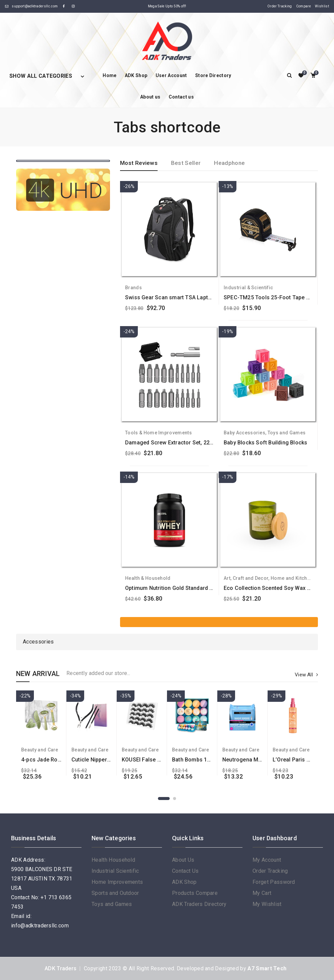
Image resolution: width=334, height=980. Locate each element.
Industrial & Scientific (248, 288)
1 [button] (164, 799)
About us (150, 97)
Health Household (113, 860)
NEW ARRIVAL (38, 674)
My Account (267, 860)
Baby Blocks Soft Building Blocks (265, 443)
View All (306, 675)
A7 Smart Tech (267, 968)
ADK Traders (61, 968)
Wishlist (322, 6)
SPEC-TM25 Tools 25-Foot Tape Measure (276, 297)
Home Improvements (117, 882)
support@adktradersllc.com (35, 6)
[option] (41, 735)
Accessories (38, 642)
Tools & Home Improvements (158, 433)
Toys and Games (287, 433)
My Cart (262, 893)
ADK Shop (136, 75)
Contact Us (185, 871)
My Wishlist (267, 904)
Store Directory (213, 75)
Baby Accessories (244, 433)
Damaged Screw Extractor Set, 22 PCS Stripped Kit (189, 443)
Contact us (181, 97)
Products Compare (195, 893)
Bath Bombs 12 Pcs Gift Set (207, 760)
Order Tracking (280, 6)
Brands (133, 288)
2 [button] (175, 799)
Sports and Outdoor (115, 893)
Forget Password (274, 882)
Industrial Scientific (115, 871)
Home (109, 75)
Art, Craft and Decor (246, 578)
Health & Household (148, 578)
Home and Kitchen (292, 578)
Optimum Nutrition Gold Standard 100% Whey (182, 588)
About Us (183, 860)
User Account (171, 75)
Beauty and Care (40, 750)
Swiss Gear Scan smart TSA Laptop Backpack (183, 297)
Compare (303, 6)
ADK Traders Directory (199, 904)
